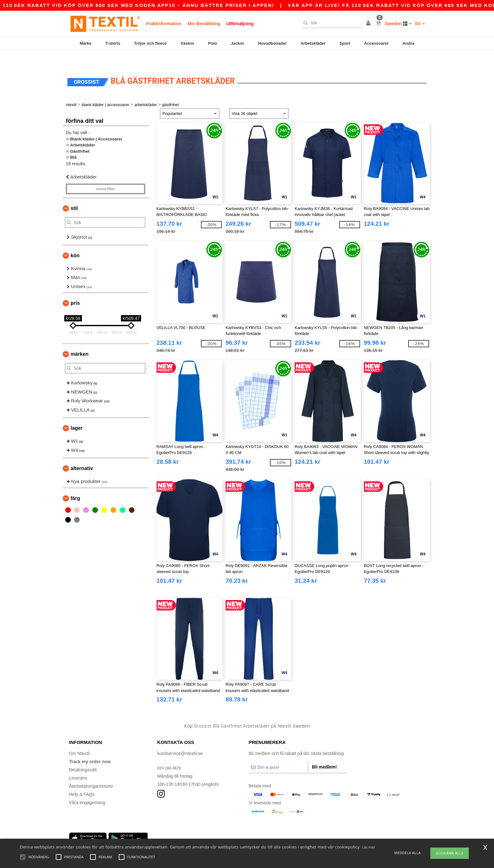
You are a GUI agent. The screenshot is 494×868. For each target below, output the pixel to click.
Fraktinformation (164, 24)
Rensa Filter (105, 175)
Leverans (78, 764)
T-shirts (113, 43)
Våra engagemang (87, 788)
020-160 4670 (171, 754)
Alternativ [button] (82, 454)
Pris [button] (75, 289)
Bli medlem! (324, 753)
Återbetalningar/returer (91, 772)
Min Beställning (204, 24)
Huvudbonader (273, 43)
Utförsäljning (240, 24)
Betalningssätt (83, 756)
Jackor (238, 43)
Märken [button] (80, 340)
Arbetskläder (313, 43)
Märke (86, 43)
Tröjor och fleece (150, 43)
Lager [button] (77, 414)
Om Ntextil (79, 739)
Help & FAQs (82, 780)
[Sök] (331, 23)
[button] (369, 24)
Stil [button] (74, 194)
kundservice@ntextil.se (180, 739)
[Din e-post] (278, 753)
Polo (213, 43)
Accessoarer (376, 43)
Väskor (187, 43)
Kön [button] (75, 241)
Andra (408, 43)
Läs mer (369, 847)
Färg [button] (75, 484)
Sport (345, 43)
